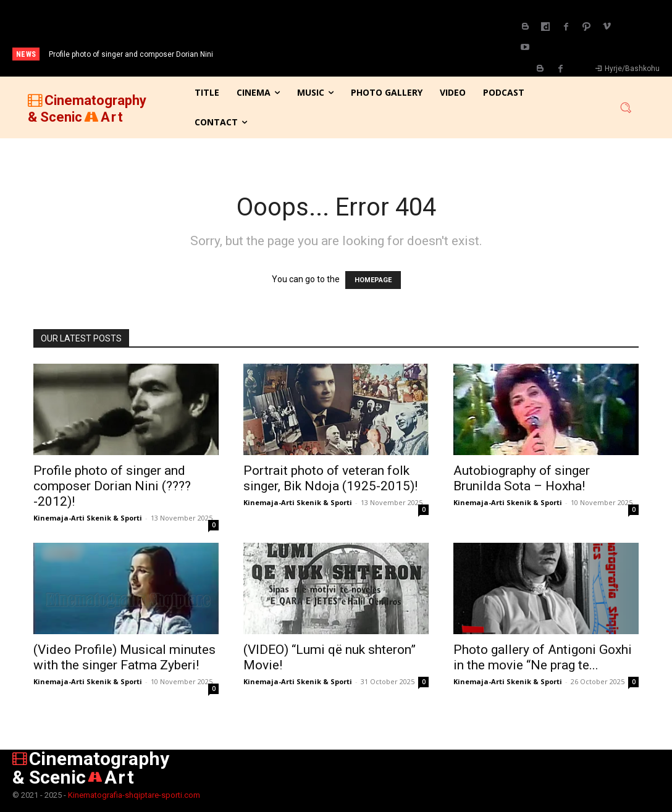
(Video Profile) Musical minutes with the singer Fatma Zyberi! (124, 657)
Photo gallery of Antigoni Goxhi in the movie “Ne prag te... (543, 657)
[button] (626, 107)
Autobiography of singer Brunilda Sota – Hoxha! (522, 478)
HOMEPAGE (373, 280)
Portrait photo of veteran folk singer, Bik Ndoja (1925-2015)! (330, 478)
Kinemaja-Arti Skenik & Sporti (88, 518)
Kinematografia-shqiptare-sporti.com (134, 795)
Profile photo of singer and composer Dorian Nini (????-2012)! (112, 486)
